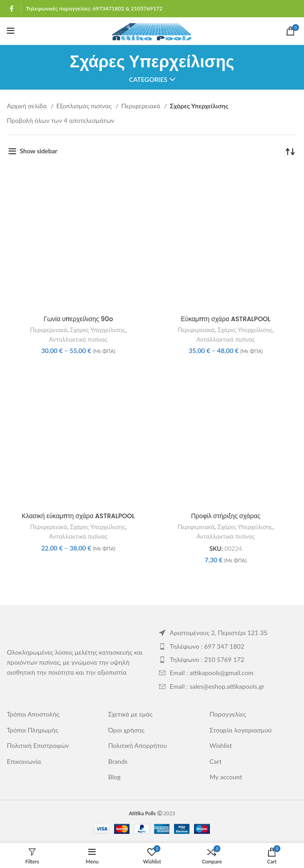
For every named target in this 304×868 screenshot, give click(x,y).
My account (226, 777)
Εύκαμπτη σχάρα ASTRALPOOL (226, 319)
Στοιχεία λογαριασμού (241, 730)
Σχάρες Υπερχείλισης (97, 330)
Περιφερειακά (142, 106)
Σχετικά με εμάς (130, 714)
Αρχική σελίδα (28, 106)
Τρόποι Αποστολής (33, 714)
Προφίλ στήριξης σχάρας (226, 516)
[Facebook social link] (12, 9)
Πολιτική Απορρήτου (137, 745)
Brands (118, 761)
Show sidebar (39, 151)
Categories (148, 80)
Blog (114, 777)
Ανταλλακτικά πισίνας (78, 339)
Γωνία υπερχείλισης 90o (78, 319)
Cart (215, 761)
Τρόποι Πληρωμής (33, 730)
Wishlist (221, 745)
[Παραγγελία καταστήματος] (290, 151)
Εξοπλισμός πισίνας (85, 106)
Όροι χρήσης (126, 730)
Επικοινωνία (24, 761)
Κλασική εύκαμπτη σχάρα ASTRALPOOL (78, 516)
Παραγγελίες (228, 714)
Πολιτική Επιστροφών (38, 745)
